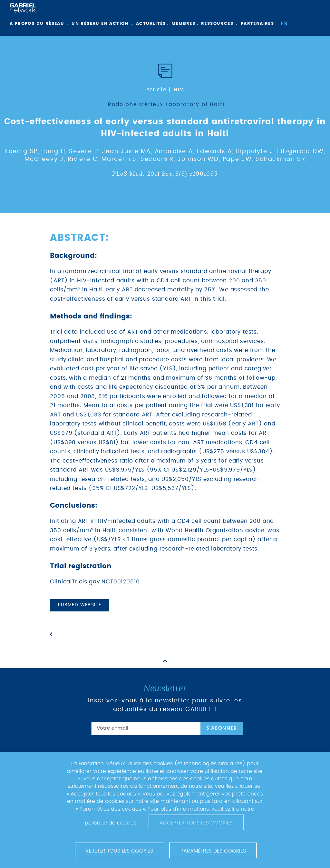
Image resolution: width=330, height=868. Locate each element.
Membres (183, 24)
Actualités (151, 24)
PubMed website (80, 605)
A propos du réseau (37, 24)
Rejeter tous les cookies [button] (119, 851)
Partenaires (257, 24)
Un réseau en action (100, 24)
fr (284, 24)
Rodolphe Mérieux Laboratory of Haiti (166, 104)
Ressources (217, 24)
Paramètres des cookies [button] (213, 851)
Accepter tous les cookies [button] (196, 823)
